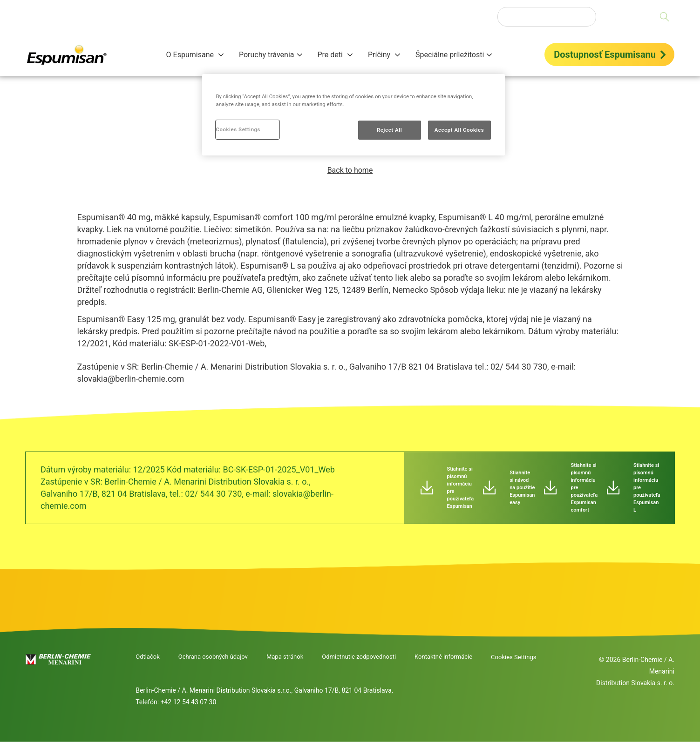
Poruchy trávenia (267, 55)
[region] (353, 115)
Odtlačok (148, 657)
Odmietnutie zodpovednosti (359, 657)
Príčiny (380, 55)
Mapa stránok (285, 657)
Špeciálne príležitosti (450, 55)
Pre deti (331, 55)
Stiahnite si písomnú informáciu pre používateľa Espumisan (461, 488)
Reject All (389, 130)
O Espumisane (191, 55)
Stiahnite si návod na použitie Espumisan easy (522, 488)
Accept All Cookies (459, 130)
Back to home (350, 170)
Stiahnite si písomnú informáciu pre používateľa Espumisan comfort (584, 488)
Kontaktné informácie (443, 657)
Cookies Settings (513, 657)
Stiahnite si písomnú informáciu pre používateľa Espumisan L (647, 488)
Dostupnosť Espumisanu (605, 54)
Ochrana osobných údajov (213, 657)
